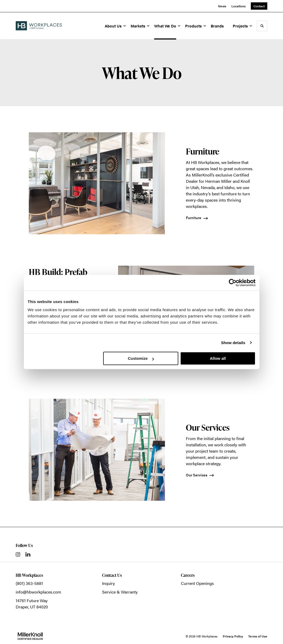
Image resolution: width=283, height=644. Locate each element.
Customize (141, 358)
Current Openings (197, 583)
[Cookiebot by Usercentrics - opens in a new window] (233, 283)
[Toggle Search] (262, 26)
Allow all (218, 358)
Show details (233, 343)
